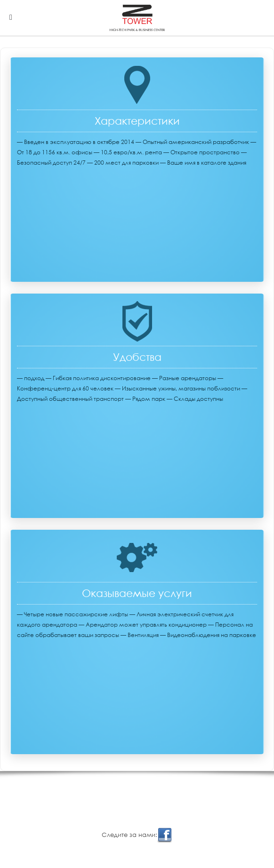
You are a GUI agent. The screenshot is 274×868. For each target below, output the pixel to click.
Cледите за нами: (137, 835)
